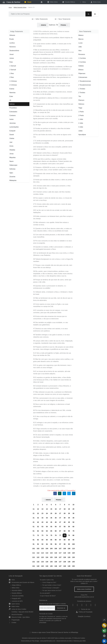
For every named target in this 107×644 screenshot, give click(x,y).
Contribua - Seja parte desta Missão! (21, 612)
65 (51, 531)
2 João (81, 123)
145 (51, 566)
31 (34, 518)
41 (34, 522)
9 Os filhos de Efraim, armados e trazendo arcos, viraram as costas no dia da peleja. (53, 93)
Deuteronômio (14, 51)
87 (60, 540)
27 (60, 513)
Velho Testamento (42, 19)
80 (73, 535)
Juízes (12, 58)
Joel (11, 142)
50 (73, 522)
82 (38, 540)
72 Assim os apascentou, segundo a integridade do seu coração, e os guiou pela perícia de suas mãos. (52, 485)
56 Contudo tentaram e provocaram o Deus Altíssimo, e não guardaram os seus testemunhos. (52, 387)
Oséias (12, 138)
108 (65, 549)
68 (65, 531)
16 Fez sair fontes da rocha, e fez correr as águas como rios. (52, 136)
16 (56, 509)
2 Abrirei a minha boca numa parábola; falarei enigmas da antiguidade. (53, 39)
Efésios (81, 70)
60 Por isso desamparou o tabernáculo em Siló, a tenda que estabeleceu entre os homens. (52, 411)
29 (69, 513)
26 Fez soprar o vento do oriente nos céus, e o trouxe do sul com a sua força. (52, 199)
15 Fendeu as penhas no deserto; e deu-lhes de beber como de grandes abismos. (52, 130)
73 (42, 535)
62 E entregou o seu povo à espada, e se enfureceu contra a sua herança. (53, 424)
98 (65, 544)
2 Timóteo (82, 93)
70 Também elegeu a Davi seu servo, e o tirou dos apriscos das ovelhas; (53, 473)
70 (73, 531)
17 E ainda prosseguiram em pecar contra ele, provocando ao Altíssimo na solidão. (53, 142)
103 (42, 549)
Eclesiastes (13, 112)
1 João (81, 119)
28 (65, 513)
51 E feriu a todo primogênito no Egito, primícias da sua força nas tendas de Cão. (52, 354)
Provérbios (13, 108)
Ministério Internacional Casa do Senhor (34, 638)
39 (69, 518)
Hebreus (81, 104)
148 (65, 566)
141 (34, 566)
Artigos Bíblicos (16, 585)
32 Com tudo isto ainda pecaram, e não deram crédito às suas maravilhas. (53, 236)
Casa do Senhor (11, 2)
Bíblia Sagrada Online (20, 7)
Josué (12, 54)
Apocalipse (82, 135)
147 (60, 566)
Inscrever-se (61, 608)
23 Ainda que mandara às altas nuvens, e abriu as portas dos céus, (53, 181)
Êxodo (12, 39)
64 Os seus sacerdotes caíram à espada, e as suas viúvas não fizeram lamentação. (53, 436)
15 (51, 509)
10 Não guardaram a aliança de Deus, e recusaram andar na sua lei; (53, 99)
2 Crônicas (13, 85)
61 (34, 531)
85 (51, 540)
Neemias (13, 93)
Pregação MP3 (16, 598)
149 (69, 566)
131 (34, 562)
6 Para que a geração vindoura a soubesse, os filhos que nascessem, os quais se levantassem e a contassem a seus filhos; (53, 69)
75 (51, 535)
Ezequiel (12, 131)
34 (47, 518)
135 (51, 562)
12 (38, 509)
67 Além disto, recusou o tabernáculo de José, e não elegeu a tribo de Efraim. (51, 454)
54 (47, 527)
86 (56, 540)
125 (51, 557)
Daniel (12, 135)
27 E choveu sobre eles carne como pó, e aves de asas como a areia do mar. (52, 205)
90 (73, 540)
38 (65, 518)
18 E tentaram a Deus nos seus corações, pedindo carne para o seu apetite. (53, 148)
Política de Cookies (79, 638)
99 (69, 544)
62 (38, 531)
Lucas (81, 43)
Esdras (12, 89)
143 (42, 566)
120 (73, 553)
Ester (11, 96)
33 (42, 518)
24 (47, 513)
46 (56, 522)
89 (69, 540)
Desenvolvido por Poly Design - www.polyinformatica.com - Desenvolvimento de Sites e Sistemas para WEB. (53, 641)
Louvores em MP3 (17, 601)
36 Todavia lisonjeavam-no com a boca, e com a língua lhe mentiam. (53, 260)
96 (56, 544)
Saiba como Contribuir (84, 589)
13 (42, 509)
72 (38, 535)
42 (38, 522)
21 (34, 513)
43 (42, 522)
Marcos (81, 39)
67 (60, 531)
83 (42, 540)
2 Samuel (13, 70)
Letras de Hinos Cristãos (17, 609)
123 (42, 557)
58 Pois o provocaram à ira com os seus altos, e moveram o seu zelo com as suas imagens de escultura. (53, 399)
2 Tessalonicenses (85, 85)
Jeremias (13, 123)
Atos (80, 51)
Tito (80, 96)
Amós (11, 146)
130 (73, 557)
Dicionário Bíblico (17, 590)
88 (65, 540)
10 (73, 505)
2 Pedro (81, 115)
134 (47, 562)
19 (69, 509)
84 (47, 540)
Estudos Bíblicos (69, 2)
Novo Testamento (64, 19)
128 (65, 557)
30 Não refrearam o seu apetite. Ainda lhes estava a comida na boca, (51, 224)
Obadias (12, 150)
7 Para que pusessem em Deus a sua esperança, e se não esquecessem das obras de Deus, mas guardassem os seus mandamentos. (53, 77)
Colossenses (83, 77)
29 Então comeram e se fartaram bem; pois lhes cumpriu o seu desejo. (53, 217)
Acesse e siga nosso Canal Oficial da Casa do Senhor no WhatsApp (53, 632)
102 (38, 549)
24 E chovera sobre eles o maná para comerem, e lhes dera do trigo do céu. (52, 187)
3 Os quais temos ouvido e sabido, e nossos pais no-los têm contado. (52, 45)
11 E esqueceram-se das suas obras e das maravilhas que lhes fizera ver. (53, 105)
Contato (13, 623)
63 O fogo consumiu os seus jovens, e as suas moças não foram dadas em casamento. (53, 430)
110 (73, 549)
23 (42, 513)
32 (38, 518)
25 (51, 513)
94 (47, 544)
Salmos (12, 104)
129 (69, 557)
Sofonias (12, 169)
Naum (12, 161)
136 (56, 562)
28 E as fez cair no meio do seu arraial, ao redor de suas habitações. (52, 211)
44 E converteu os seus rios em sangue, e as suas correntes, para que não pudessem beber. (50, 311)
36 (56, 518)
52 (38, 527)
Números (13, 47)
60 (73, 527)
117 (60, 553)
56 (56, 527)
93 (42, 544)
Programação (14, 620)
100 (73, 544)
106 (56, 549)
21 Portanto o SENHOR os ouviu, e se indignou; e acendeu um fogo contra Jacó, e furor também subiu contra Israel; (53, 169)
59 (69, 527)
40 (73, 518)
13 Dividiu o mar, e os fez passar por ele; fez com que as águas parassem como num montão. (53, 117)
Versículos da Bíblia (18, 596)
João (80, 47)
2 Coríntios (82, 62)
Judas (81, 131)
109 (69, 549)
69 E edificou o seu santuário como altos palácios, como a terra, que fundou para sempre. (53, 466)
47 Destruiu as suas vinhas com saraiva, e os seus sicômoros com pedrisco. (50, 330)
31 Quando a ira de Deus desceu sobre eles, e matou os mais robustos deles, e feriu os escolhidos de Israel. (52, 230)
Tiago (80, 108)
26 (56, 513)
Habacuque (13, 165)
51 (34, 527)
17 (60, 509)
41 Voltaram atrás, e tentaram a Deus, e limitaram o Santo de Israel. (53, 293)
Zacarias (12, 177)
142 (38, 566)
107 (60, 549)
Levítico (12, 43)
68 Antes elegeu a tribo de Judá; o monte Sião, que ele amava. (52, 460)
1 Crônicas (13, 81)
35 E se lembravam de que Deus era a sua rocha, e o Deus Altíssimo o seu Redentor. (53, 254)
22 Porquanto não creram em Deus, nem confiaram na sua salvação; (53, 175)
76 (56, 535)
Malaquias (13, 180)
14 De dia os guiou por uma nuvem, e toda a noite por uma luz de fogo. (53, 124)
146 (56, 566)
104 (47, 549)
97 (60, 544)
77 (60, 535)
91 (34, 544)
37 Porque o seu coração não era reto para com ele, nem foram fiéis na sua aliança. (53, 266)
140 (73, 562)
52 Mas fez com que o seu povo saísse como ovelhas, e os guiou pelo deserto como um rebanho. (53, 360)
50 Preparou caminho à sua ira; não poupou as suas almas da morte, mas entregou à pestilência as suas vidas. (53, 348)
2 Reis (12, 77)
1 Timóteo (82, 89)
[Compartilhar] (104, 631)
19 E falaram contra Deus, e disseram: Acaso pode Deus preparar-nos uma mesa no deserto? (53, 154)
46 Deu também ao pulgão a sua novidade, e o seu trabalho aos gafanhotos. (51, 324)
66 (56, 531)
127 (60, 557)
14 (47, 509)
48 (65, 522)
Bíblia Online (52, 2)
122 (38, 557)
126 (56, 557)
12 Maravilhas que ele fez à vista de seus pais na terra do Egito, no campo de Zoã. (53, 111)
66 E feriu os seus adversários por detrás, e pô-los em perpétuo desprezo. (52, 448)
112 (38, 553)
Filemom (81, 100)
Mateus (81, 35)
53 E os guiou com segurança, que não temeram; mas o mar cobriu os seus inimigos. (52, 366)
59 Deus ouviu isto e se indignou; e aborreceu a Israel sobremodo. (52, 405)
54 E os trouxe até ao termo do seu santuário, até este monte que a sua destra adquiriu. (52, 373)
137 (60, 562)
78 (65, 535)
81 (34, 540)
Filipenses (82, 73)
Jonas (12, 154)
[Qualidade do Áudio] (104, 636)
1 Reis (12, 73)
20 (73, 509)
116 (56, 553)
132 (38, 562)
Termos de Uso (84, 609)
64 (47, 531)
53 (42, 527)
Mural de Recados (16, 614)
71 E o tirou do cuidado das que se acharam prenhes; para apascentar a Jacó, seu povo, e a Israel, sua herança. (53, 479)
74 (47, 535)
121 (34, 557)
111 (34, 553)
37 (60, 518)
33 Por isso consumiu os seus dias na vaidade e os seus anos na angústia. (52, 242)
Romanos (82, 54)
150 (73, 566)
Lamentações (14, 127)
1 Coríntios (82, 58)
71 (34, 535)
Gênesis (12, 35)
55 (51, 527)
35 (51, 518)
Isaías (12, 119)
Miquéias (13, 157)
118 (65, 553)
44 (47, 522)
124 (47, 557)
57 (60, 527)
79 (69, 535)
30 (73, 513)
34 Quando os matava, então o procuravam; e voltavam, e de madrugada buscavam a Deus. (53, 248)
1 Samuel (13, 66)
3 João (81, 127)
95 (51, 544)
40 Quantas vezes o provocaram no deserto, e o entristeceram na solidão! (50, 287)
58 (65, 527)
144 (47, 566)
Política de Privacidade (84, 612)
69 (69, 531)
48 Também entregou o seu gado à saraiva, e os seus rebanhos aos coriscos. (51, 336)
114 (47, 553)
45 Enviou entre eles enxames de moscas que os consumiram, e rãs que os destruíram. (50, 318)
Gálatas (81, 66)
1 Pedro (81, 112)
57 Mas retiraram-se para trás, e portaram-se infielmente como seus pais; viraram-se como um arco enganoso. (52, 393)
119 (69, 553)
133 (42, 562)
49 (69, 522)
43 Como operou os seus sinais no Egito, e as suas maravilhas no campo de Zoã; (51, 305)
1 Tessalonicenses (85, 81)
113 (42, 553)
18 (65, 509)
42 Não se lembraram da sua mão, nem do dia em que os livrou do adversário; (53, 299)
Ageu (11, 173)
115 (51, 553)
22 (38, 513)
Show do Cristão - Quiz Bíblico (19, 617)
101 (34, 549)
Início (10, 7)
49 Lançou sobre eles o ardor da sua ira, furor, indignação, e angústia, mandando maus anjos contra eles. (53, 342)
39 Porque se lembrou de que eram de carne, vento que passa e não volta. (52, 281)
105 (51, 549)
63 (42, 531)
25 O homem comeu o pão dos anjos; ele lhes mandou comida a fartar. (52, 193)
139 (69, 562)
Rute (11, 62)
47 (60, 522)
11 (34, 509)
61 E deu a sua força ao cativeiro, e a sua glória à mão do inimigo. (53, 418)
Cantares (13, 115)
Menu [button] (83, 2)
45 (51, 522)
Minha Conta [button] (95, 2)
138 (65, 562)
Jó (10, 100)
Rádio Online (14, 606)
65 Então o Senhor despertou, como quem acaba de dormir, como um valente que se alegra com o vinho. (51, 442)
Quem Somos (14, 604)
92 (38, 544)
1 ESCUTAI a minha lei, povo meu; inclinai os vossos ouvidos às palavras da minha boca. (51, 33)
